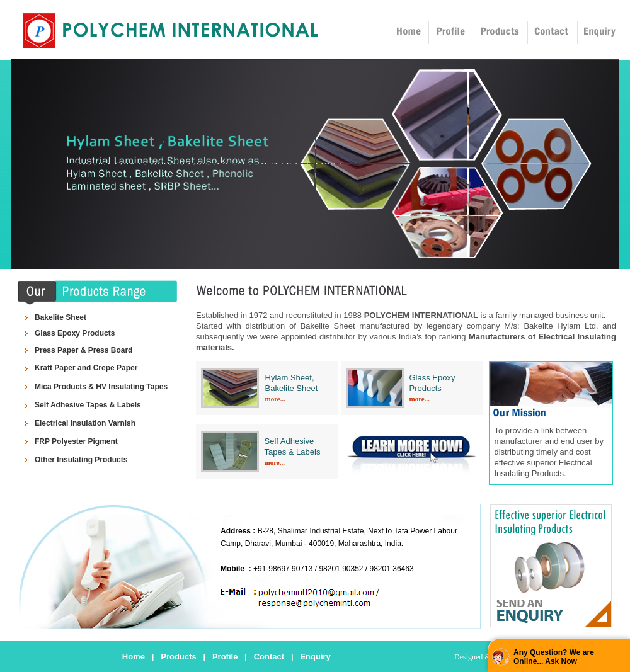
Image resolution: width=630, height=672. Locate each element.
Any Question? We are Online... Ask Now (554, 657)
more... (275, 399)
